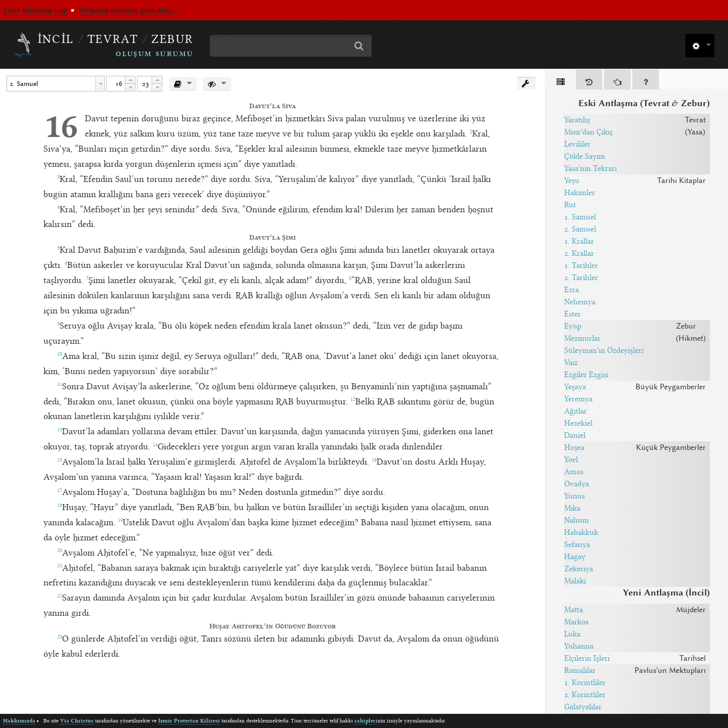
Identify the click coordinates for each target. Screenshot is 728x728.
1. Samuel (580, 217)
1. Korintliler (585, 682)
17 (60, 490)
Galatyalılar (583, 707)
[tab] (561, 81)
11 (60, 384)
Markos (576, 622)
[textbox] (51, 84)
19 (120, 520)
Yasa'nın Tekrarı (590, 168)
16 (61, 126)
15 (60, 460)
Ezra (572, 290)
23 (60, 637)
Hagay (575, 557)
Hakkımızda (19, 721)
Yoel (571, 460)
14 (155, 445)
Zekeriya (579, 569)
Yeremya (578, 399)
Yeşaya (575, 387)
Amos (574, 472)
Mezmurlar (582, 338)
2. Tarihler (581, 278)
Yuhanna (579, 646)
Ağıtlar (576, 411)
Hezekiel (578, 423)
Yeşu (572, 180)
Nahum (577, 520)
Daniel (575, 435)
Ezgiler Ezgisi (586, 375)
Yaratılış (577, 120)
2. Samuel (580, 229)
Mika (572, 508)
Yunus (575, 496)
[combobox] (56, 84)
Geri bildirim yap (36, 10)
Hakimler (580, 193)
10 (60, 354)
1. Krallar (579, 241)
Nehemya (580, 302)
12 (353, 399)
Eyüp (573, 326)
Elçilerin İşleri (587, 658)
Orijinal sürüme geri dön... (128, 10)
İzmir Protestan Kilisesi (189, 721)
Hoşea (574, 447)
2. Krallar (579, 253)
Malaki (575, 581)
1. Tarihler (581, 265)
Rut (570, 205)
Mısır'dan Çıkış (588, 132)
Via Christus (77, 721)
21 (60, 566)
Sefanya (577, 544)
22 (60, 596)
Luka (572, 634)
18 (60, 506)
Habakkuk (581, 532)
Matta (574, 610)
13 (60, 430)
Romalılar (580, 670)
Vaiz (571, 362)
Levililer (577, 144)
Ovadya (577, 484)
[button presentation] (100, 84)
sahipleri (366, 721)
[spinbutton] (116, 84)
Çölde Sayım (585, 156)
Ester (573, 314)
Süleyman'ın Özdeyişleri (604, 350)
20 (60, 551)
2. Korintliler (585, 695)
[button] (700, 45)
